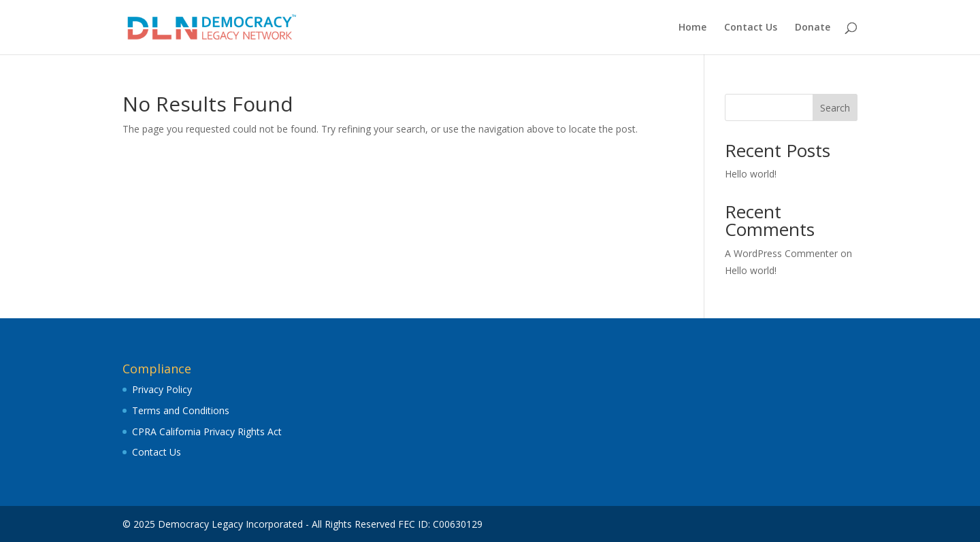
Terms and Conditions (181, 410)
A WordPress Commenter (781, 253)
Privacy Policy (162, 389)
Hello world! (751, 174)
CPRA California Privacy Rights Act (207, 431)
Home (692, 28)
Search (835, 108)
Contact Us (751, 28)
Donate (813, 28)
